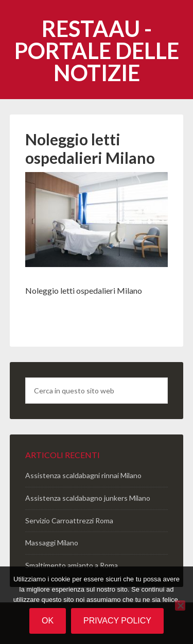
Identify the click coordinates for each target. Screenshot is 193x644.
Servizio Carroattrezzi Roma (69, 520)
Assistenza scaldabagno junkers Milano (88, 498)
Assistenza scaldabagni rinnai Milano (83, 475)
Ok (48, 621)
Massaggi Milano (52, 543)
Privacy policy (117, 621)
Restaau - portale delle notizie (97, 51)
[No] (180, 605)
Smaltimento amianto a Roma (72, 565)
